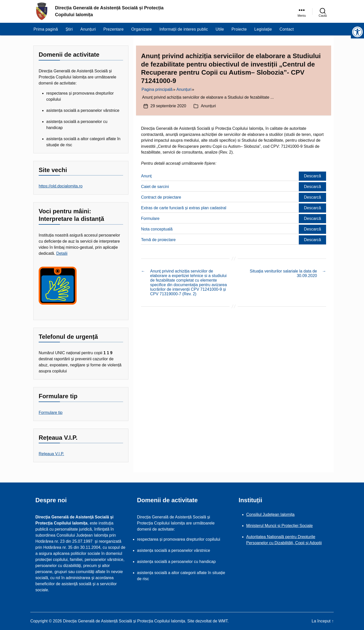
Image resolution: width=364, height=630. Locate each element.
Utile (220, 29)
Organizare (141, 29)
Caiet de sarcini (155, 187)
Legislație (263, 29)
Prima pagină (46, 29)
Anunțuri (88, 29)
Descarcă (312, 176)
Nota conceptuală (157, 229)
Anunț (146, 176)
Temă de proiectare (158, 240)
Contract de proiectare (161, 197)
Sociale (306, 526)
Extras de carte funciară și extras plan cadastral (184, 208)
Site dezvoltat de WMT (207, 621)
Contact (287, 29)
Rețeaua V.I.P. (51, 454)
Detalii (62, 253)
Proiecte (239, 29)
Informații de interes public (184, 29)
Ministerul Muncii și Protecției (273, 526)
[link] (302, 11)
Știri (69, 29)
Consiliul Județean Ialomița (270, 514)
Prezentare (113, 29)
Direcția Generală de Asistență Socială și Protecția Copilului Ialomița (109, 11)
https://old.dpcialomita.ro (61, 186)
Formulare (150, 218)
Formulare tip (51, 413)
